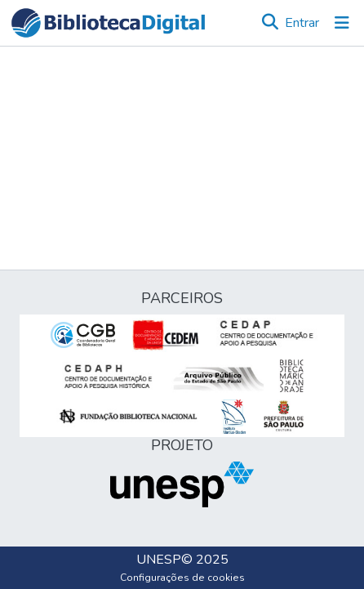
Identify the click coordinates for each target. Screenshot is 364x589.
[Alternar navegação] (342, 23)
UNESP (159, 560)
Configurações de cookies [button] (182, 578)
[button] (108, 23)
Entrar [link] (302, 23)
